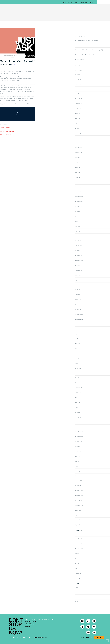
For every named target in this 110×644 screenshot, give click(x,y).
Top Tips (77, 563)
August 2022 (78, 275)
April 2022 (77, 295)
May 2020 (77, 407)
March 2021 (78, 358)
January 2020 (78, 427)
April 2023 (77, 236)
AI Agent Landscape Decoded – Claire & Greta (86, 40)
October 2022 (78, 265)
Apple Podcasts (30, 621)
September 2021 (79, 329)
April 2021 (77, 353)
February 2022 (78, 304)
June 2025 (77, 118)
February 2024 (78, 192)
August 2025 (78, 109)
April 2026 (77, 74)
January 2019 (78, 486)
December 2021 (79, 314)
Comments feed (79, 597)
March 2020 (78, 417)
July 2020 (77, 398)
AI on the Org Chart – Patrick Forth (83, 45)
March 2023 (78, 241)
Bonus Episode (79, 539)
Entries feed (78, 592)
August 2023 (78, 216)
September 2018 (79, 505)
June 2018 (77, 520)
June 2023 (77, 226)
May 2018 (77, 525)
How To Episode (79, 549)
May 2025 (77, 123)
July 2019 (77, 456)
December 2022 (79, 256)
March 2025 (78, 133)
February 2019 (78, 481)
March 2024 (78, 187)
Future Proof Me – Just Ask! (18, 61)
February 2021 (78, 363)
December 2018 (79, 491)
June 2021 (77, 344)
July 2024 (77, 167)
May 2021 (77, 349)
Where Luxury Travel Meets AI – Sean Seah (85, 55)
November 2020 (79, 378)
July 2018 (77, 515)
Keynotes (84, 2)
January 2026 (78, 89)
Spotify (27, 627)
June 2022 (77, 285)
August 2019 (78, 451)
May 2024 (77, 177)
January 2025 (78, 143)
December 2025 (79, 94)
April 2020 (77, 412)
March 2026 (78, 79)
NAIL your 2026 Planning (81, 60)
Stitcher (28, 623)
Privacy (38, 637)
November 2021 (79, 319)
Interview (77, 554)
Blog (76, 2)
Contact (92, 2)
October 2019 (78, 442)
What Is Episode (79, 578)
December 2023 (79, 197)
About (70, 2)
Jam (76, 558)
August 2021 (78, 334)
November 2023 (79, 202)
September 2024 (79, 158)
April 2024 (77, 182)
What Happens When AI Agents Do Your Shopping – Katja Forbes (91, 50)
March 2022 (78, 300)
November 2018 (79, 495)
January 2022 (78, 309)
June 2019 (77, 461)
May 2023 (77, 231)
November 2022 (79, 260)
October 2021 (78, 324)
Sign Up (99, 637)
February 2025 (78, 138)
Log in (76, 587)
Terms (44, 637)
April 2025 (77, 128)
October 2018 (78, 500)
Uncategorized (78, 573)
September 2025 (79, 104)
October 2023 (78, 207)
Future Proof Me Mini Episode (12, 56)
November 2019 (79, 437)
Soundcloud (29, 625)
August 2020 (78, 393)
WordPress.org (79, 602)
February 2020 (78, 422)
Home (64, 2)
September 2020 (79, 388)
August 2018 (78, 510)
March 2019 (78, 476)
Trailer (76, 568)
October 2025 (78, 99)
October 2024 (78, 153)
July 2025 (77, 113)
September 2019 (79, 447)
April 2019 (77, 471)
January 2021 (78, 368)
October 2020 (78, 383)
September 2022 (79, 270)
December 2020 (79, 373)
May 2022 (77, 290)
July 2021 (77, 339)
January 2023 (78, 251)
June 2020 (77, 402)
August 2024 (78, 162)
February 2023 (78, 246)
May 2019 (77, 466)
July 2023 (77, 221)
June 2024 (77, 172)
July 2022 (77, 280)
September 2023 (79, 211)
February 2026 (78, 84)
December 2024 (79, 148)
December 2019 (79, 432)
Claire (14, 65)
